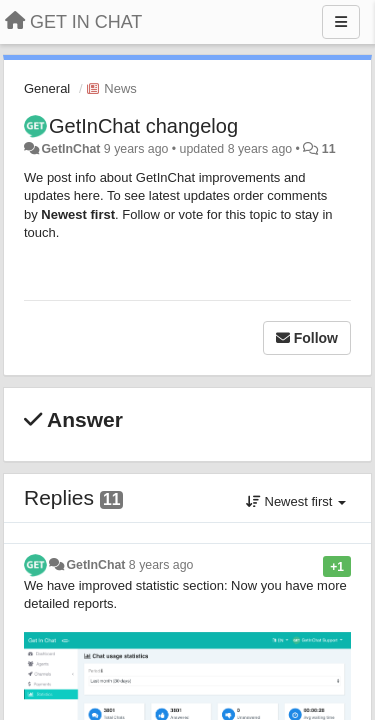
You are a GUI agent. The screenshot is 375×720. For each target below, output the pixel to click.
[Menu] (341, 22)
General (47, 88)
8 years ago (161, 565)
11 (329, 149)
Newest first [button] (296, 501)
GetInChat (70, 149)
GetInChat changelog (143, 126)
